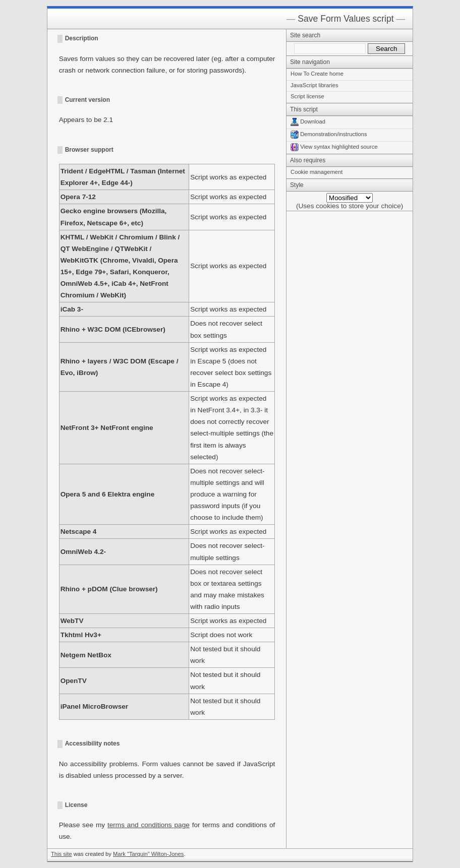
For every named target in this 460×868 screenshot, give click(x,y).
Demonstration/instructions (329, 134)
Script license (307, 96)
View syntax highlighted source (334, 147)
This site (62, 854)
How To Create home (317, 74)
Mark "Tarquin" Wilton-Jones (148, 854)
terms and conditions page (149, 825)
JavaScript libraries (314, 85)
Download (308, 121)
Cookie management (317, 172)
